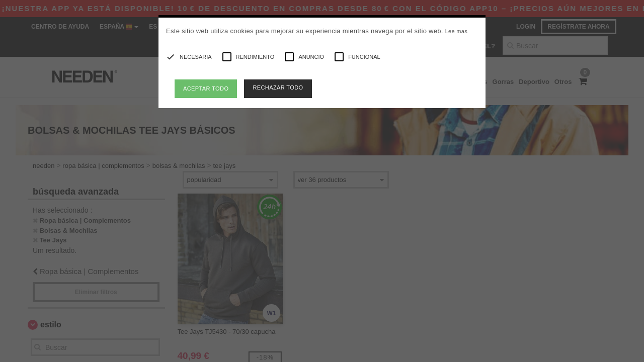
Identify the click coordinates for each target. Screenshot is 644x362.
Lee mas (456, 31)
